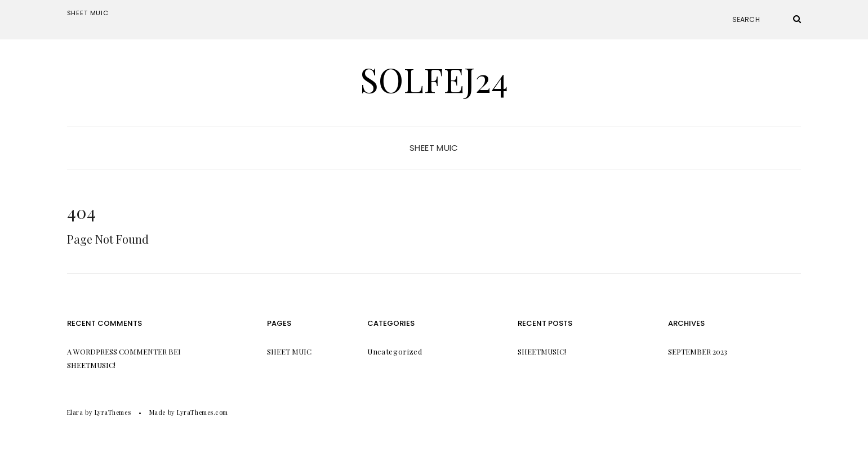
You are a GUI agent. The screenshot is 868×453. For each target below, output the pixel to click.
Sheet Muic (88, 13)
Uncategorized (395, 351)
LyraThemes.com (202, 412)
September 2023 (698, 351)
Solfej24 (434, 79)
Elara (75, 412)
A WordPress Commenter (117, 351)
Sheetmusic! (91, 365)
